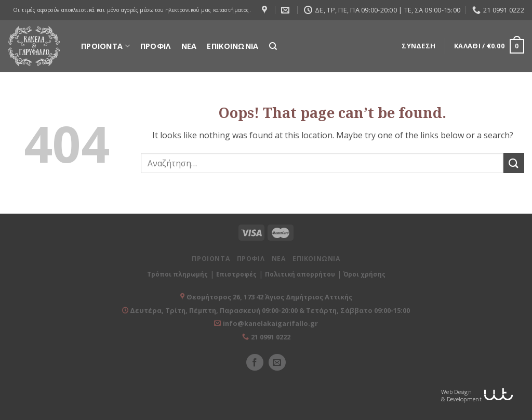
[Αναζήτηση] (273, 46)
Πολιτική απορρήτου (300, 274)
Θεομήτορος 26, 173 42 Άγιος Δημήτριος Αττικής (269, 297)
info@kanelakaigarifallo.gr (270, 323)
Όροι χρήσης (364, 274)
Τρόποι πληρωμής (177, 274)
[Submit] (514, 163)
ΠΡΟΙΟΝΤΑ (105, 46)
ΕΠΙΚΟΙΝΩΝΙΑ (232, 46)
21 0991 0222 (271, 337)
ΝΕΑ (189, 46)
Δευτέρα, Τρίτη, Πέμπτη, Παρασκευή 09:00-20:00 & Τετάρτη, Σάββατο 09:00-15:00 (269, 310)
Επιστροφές (236, 274)
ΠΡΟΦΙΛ (156, 46)
